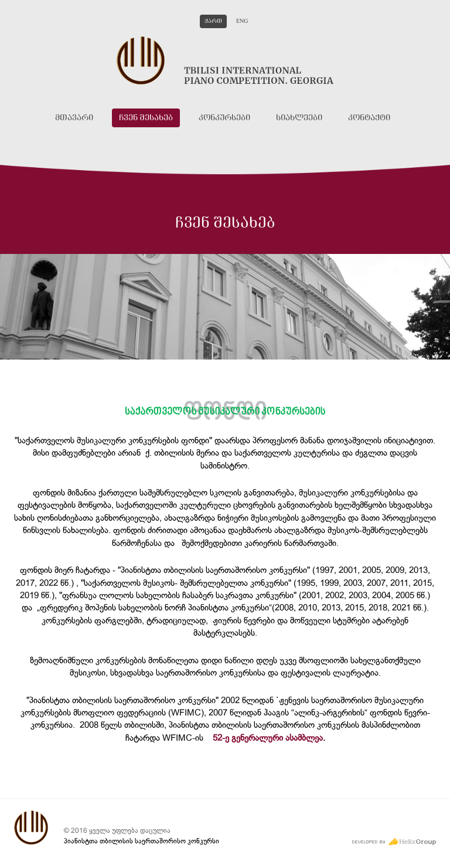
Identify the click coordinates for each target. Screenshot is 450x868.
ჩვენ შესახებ (146, 118)
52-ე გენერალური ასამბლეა (268, 738)
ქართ (213, 21)
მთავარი (74, 118)
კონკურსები (224, 118)
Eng (242, 21)
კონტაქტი (369, 118)
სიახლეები (299, 118)
